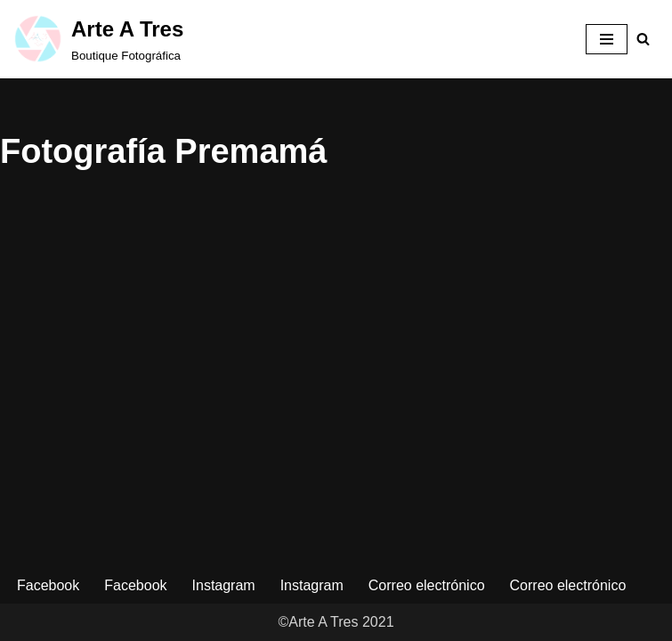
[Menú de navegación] (607, 39)
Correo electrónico (427, 585)
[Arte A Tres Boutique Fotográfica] (98, 39)
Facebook (48, 585)
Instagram (224, 585)
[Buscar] (643, 39)
